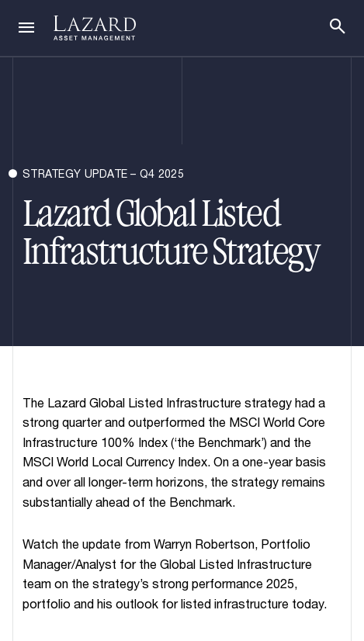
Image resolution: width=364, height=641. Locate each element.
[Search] (338, 26)
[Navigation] (26, 28)
